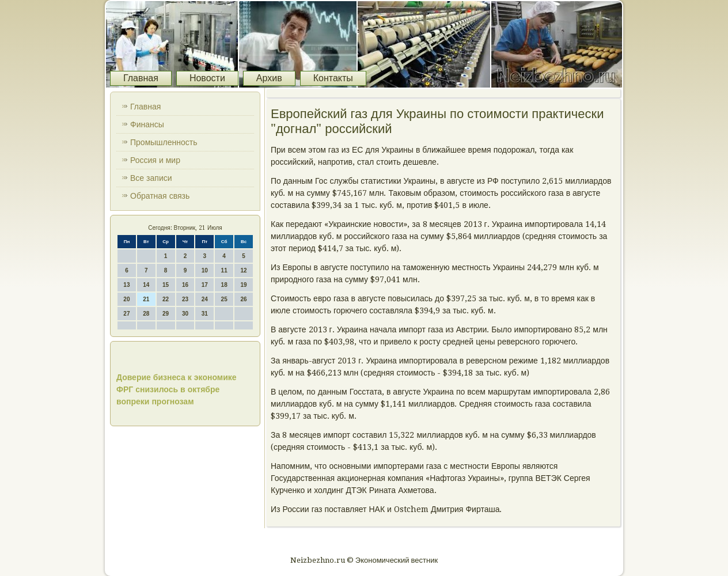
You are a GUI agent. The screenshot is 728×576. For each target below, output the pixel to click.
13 (126, 285)
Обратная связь (160, 196)
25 (224, 299)
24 (205, 299)
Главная (141, 78)
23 (185, 299)
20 (126, 299)
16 (185, 285)
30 (185, 314)
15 (166, 285)
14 (146, 285)
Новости (207, 78)
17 (205, 285)
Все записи (151, 178)
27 (126, 314)
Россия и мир (155, 160)
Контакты (333, 78)
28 (146, 314)
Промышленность (164, 142)
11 (224, 270)
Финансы (147, 124)
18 (224, 285)
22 (166, 299)
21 (146, 299)
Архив (269, 78)
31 (205, 314)
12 (243, 270)
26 (243, 299)
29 (166, 314)
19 (243, 285)
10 (205, 270)
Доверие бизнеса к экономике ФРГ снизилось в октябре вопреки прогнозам (177, 389)
